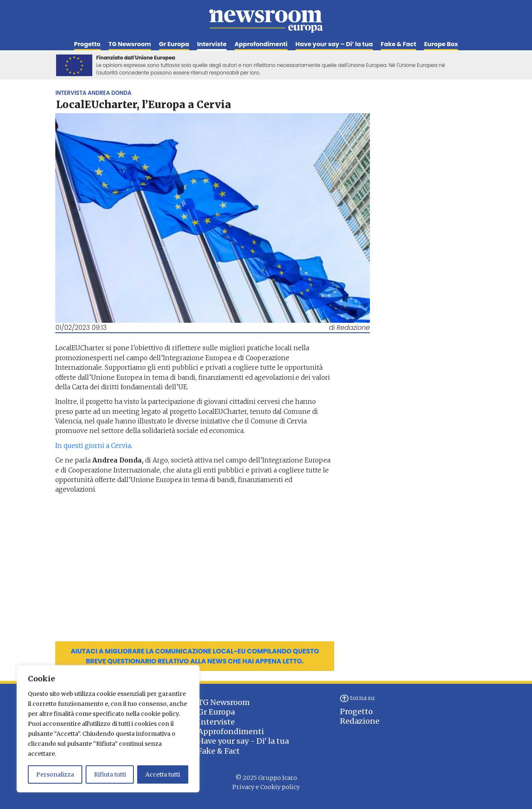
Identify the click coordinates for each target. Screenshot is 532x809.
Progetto (87, 44)
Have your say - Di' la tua (243, 741)
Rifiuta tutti (110, 774)
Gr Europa (174, 44)
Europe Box (441, 44)
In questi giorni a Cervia (93, 446)
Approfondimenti (261, 44)
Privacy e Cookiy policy (266, 787)
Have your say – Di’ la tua (334, 44)
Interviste (212, 44)
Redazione (360, 721)
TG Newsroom (130, 44)
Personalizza (55, 774)
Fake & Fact (398, 44)
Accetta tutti (163, 774)
